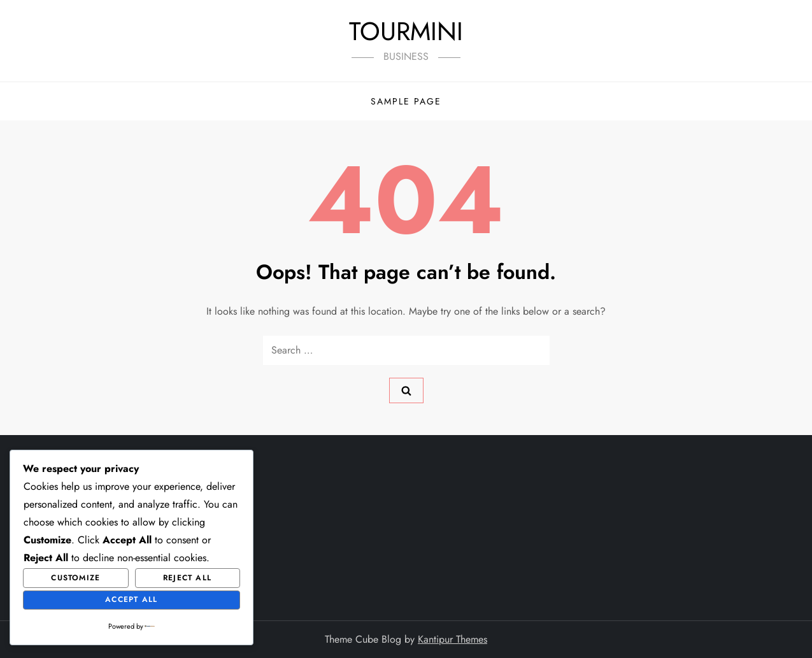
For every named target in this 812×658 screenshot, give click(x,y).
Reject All (187, 578)
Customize (75, 578)
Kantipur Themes (452, 639)
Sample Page (406, 101)
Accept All (131, 599)
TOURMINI (406, 31)
